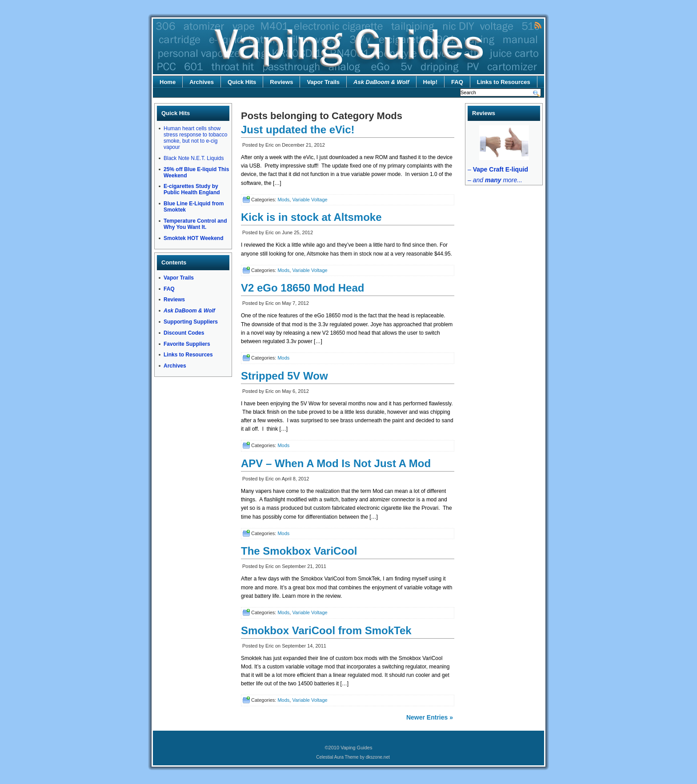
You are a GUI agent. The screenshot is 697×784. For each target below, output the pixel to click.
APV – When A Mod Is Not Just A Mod (336, 463)
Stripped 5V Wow (284, 376)
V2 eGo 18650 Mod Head (302, 288)
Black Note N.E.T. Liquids (194, 158)
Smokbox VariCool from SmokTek (326, 630)
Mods (283, 200)
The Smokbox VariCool (299, 551)
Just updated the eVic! (298, 130)
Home (168, 82)
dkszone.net (378, 757)
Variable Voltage (310, 200)
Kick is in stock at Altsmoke (311, 217)
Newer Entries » (430, 717)
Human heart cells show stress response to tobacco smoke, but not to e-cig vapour (195, 138)
